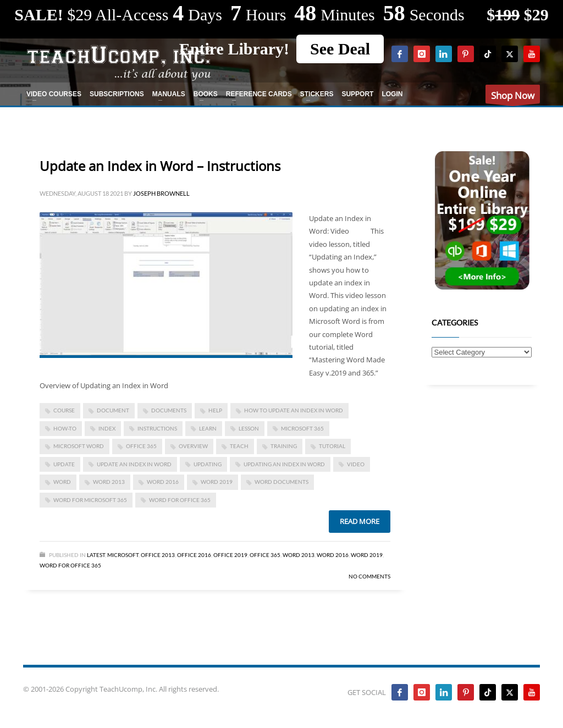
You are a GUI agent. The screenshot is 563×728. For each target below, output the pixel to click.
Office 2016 (194, 555)
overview (193, 446)
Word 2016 (163, 482)
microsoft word (79, 446)
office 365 (141, 446)
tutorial (332, 446)
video (356, 464)
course (64, 410)
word (62, 482)
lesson (249, 428)
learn (208, 428)
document (113, 410)
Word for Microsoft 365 (90, 500)
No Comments (369, 576)
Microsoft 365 (302, 428)
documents (169, 410)
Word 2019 (217, 482)
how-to (65, 428)
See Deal (340, 49)
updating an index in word (284, 464)
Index (107, 428)
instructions (157, 428)
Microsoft (123, 555)
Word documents (281, 482)
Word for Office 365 (70, 565)
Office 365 (265, 555)
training (284, 446)
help (215, 410)
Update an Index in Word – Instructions (160, 166)
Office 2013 (158, 555)
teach (239, 446)
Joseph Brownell (161, 193)
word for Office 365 (180, 500)
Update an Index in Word (134, 464)
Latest (96, 555)
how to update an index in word (294, 410)
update (64, 464)
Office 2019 (230, 555)
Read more (360, 521)
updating (208, 464)
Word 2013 (109, 482)
